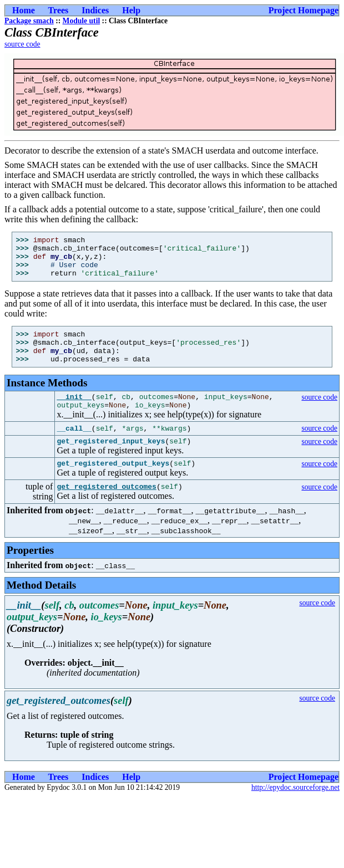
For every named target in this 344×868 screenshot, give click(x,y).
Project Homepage (303, 10)
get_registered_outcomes (106, 508)
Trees (59, 10)
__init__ (74, 413)
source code (22, 44)
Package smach (29, 21)
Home (24, 10)
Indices (95, 10)
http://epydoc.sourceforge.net (295, 809)
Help (131, 10)
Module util (82, 21)
